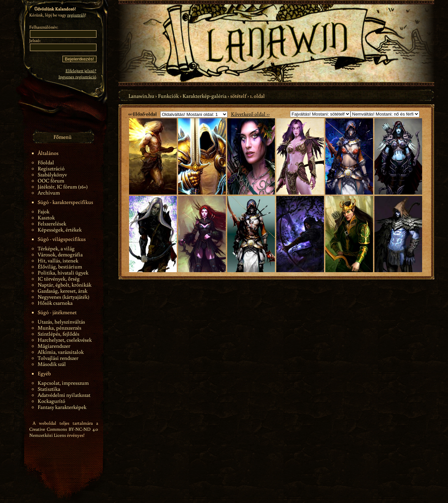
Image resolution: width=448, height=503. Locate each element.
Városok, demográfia (60, 254)
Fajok (44, 211)
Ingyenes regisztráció (77, 77)
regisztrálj (76, 15)
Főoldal (46, 162)
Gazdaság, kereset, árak (63, 291)
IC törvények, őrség (59, 279)
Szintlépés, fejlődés (58, 334)
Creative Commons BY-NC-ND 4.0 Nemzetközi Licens (64, 432)
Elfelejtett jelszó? (81, 71)
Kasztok (46, 217)
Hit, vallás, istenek (58, 260)
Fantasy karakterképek (62, 407)
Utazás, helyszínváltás (61, 322)
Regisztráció (51, 168)
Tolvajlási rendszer (58, 358)
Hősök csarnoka (55, 303)
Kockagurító (51, 401)
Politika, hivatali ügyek (63, 273)
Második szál (52, 364)
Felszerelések (52, 223)
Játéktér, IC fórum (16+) (63, 186)
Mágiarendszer (54, 346)
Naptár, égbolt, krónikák (65, 285)
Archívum (49, 193)
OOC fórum (51, 180)
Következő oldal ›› (250, 114)
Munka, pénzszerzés (59, 328)
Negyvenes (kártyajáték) (64, 297)
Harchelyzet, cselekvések (65, 340)
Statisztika (49, 389)
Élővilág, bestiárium (60, 266)
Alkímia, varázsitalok (61, 352)
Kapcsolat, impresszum (63, 383)
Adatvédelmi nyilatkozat (64, 395)
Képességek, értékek (60, 229)
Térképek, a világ (56, 248)
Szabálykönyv (52, 174)
